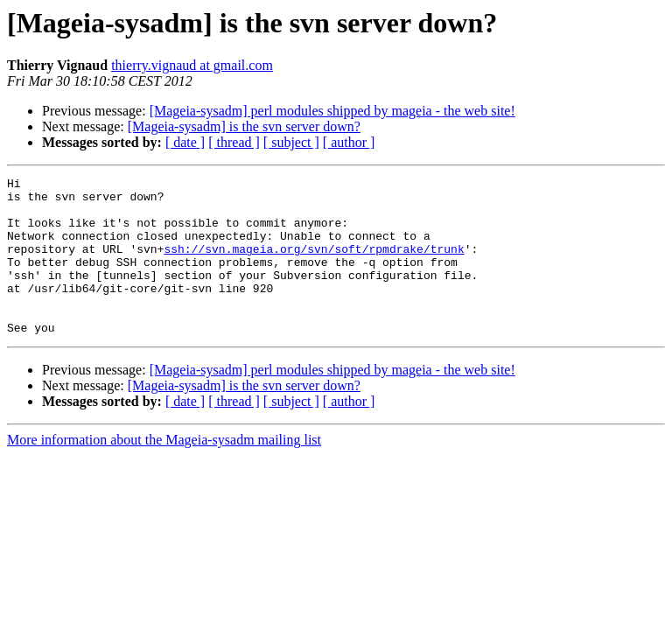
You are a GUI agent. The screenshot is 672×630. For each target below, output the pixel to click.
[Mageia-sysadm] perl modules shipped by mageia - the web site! (332, 111)
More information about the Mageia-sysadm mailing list (164, 471)
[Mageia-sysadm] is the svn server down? (244, 126)
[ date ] (185, 142)
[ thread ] (234, 142)
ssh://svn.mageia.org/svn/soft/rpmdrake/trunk (314, 264)
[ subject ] (291, 142)
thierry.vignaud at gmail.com (192, 65)
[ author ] (349, 142)
